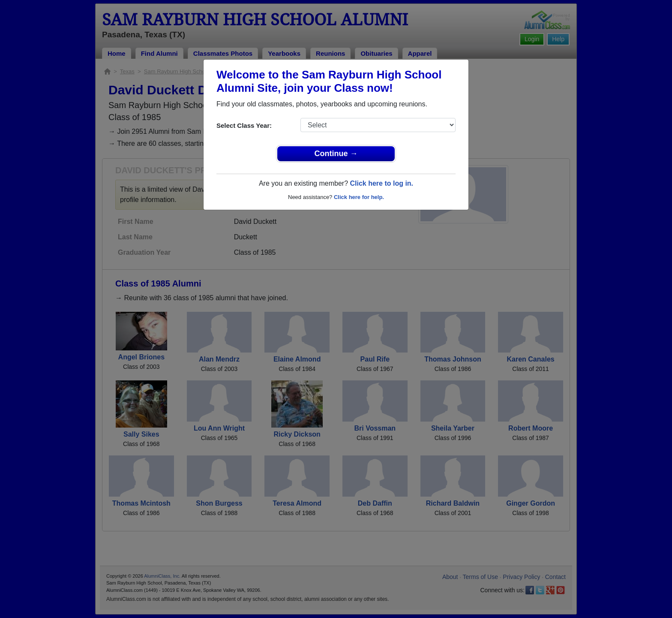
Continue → (336, 154)
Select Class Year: (244, 125)
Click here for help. (359, 197)
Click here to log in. (381, 183)
